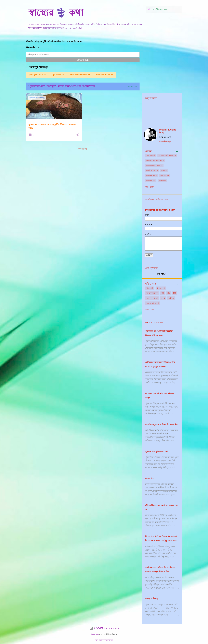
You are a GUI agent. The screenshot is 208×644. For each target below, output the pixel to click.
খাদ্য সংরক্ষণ (161, 288)
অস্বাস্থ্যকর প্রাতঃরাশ (153, 303)
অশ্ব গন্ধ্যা (171, 298)
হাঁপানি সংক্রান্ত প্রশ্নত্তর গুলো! (80, 75)
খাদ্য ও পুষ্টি (150, 288)
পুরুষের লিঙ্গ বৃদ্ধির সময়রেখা (157, 451)
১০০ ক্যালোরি (151, 155)
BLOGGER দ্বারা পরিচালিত (104, 628)
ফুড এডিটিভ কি (58, 75)
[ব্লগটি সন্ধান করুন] (167, 9)
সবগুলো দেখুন (132, 86)
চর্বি (163, 293)
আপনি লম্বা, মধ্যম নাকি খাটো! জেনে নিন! (162, 424)
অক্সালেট (164, 170)
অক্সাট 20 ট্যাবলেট (152, 170)
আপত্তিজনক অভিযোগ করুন (157, 199)
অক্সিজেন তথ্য (151, 180)
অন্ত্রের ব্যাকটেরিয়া (152, 298)
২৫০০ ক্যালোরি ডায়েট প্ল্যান (167, 155)
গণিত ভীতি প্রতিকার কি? (105, 75)
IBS (175, 293)
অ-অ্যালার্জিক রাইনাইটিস (154, 166)
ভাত (168, 293)
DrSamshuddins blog (168, 131)
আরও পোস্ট (83, 149)
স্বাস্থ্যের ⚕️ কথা (56, 12)
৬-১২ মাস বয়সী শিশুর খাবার (155, 160)
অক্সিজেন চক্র (165, 175)
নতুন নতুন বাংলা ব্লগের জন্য (104, 640)
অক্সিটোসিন (162, 180)
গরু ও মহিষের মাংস (152, 293)
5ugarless (95, 634)
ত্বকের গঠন (150, 478)
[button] (78, 135)
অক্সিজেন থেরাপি (152, 175)
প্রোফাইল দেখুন (165, 142)
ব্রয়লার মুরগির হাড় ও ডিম (37, 75)
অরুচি (163, 298)
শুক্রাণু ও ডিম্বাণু (151, 599)
